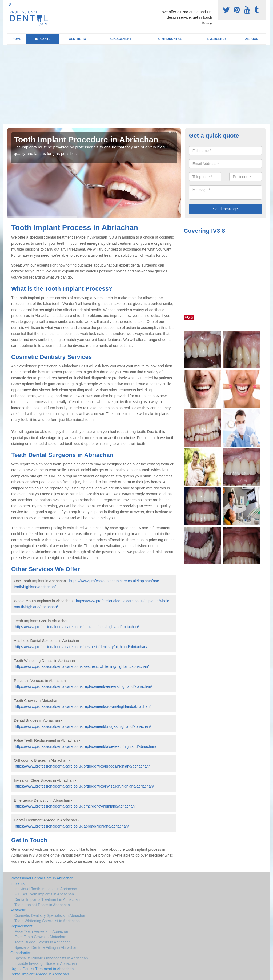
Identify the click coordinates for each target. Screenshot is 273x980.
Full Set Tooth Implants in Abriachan (44, 894)
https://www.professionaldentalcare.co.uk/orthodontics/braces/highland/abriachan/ (82, 766)
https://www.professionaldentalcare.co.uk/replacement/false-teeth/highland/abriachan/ (86, 746)
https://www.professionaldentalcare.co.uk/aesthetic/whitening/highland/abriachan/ (82, 666)
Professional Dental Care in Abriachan (42, 878)
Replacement (120, 39)
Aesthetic (77, 39)
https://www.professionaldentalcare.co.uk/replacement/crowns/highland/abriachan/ (83, 706)
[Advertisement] (136, 85)
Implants (43, 39)
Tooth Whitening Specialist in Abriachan (47, 921)
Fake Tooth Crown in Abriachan (40, 937)
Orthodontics (170, 39)
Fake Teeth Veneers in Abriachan (42, 931)
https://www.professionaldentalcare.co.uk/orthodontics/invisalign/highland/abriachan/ (84, 786)
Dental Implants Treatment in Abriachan (47, 899)
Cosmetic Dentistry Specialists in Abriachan (50, 915)
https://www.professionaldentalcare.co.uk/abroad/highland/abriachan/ (72, 826)
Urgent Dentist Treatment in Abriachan (42, 969)
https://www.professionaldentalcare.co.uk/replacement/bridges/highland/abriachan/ (83, 726)
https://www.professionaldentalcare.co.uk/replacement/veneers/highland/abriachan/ (83, 686)
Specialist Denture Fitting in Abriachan (46, 947)
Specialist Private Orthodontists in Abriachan (51, 958)
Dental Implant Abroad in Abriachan (40, 974)
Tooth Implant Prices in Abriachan (42, 905)
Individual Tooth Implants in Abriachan (46, 889)
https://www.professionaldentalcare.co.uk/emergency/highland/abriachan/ (75, 806)
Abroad (252, 39)
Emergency (217, 39)
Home (17, 39)
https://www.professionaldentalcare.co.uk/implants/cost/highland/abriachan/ (77, 627)
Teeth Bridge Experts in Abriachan (43, 942)
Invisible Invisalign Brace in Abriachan (46, 963)
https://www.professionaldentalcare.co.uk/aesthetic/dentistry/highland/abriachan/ (81, 647)
